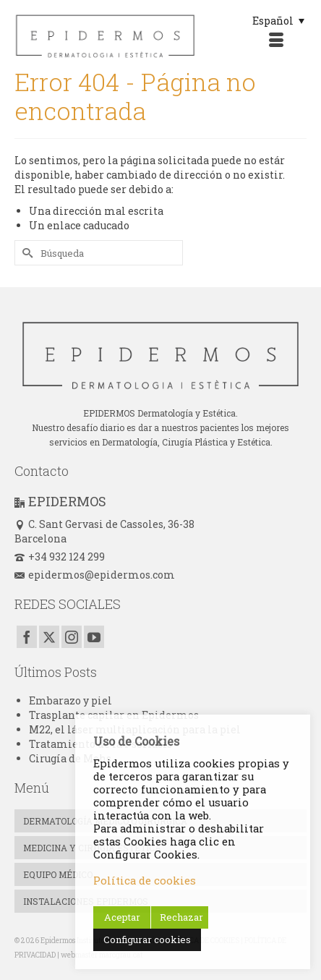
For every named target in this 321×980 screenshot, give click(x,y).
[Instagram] (72, 637)
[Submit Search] (25, 253)
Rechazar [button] (181, 917)
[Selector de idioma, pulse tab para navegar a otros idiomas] (278, 21)
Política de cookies (145, 881)
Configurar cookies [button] (147, 939)
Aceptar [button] (122, 917)
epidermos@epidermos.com (95, 575)
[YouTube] (94, 637)
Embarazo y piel (70, 700)
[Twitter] (49, 637)
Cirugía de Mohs (70, 758)
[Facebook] (27, 637)
